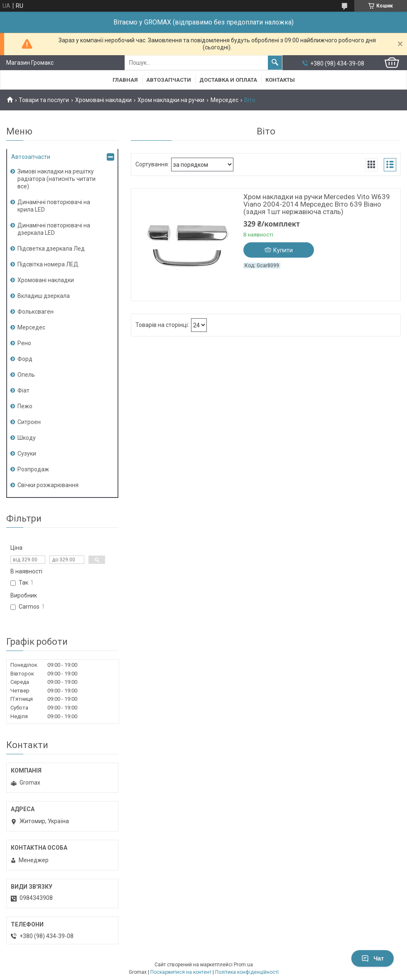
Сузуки (27, 453)
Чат (373, 958)
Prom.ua (243, 965)
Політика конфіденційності (247, 972)
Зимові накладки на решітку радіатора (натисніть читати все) (56, 179)
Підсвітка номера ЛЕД (48, 264)
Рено (24, 343)
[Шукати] (275, 63)
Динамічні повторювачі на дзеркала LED (54, 229)
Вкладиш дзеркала (44, 296)
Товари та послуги (44, 100)
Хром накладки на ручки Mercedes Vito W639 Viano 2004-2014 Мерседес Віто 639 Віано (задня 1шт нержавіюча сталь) (317, 204)
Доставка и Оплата (228, 80)
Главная (125, 80)
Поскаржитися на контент (181, 972)
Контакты (280, 80)
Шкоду (27, 438)
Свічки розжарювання (48, 485)
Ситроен (29, 422)
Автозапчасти (169, 80)
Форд (25, 359)
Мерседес (224, 100)
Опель (26, 375)
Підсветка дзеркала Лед (51, 249)
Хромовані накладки (103, 100)
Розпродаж (33, 469)
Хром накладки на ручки (171, 100)
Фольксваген (36, 312)
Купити (283, 250)
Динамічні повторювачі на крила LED (54, 206)
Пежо (25, 406)
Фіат (23, 390)
